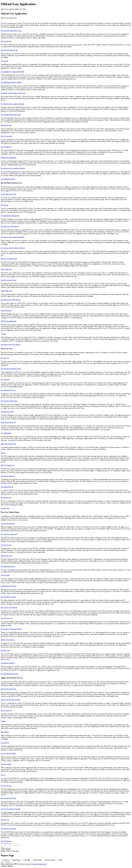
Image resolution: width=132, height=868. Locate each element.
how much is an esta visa (9, 534)
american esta (5, 650)
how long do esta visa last (9, 50)
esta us (3, 453)
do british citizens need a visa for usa (13, 93)
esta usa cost (5, 358)
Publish (8, 849)
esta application (6, 433)
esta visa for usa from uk (9, 607)
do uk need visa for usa (8, 194)
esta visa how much (7, 412)
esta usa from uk (6, 310)
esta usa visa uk (6, 764)
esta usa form (5, 575)
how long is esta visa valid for (11, 300)
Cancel (4, 866)
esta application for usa (8, 390)
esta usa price (5, 379)
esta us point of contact (8, 597)
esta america (5, 732)
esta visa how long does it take (11, 369)
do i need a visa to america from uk (12, 104)
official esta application (9, 9)
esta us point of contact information (13, 72)
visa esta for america (8, 476)
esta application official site (10, 216)
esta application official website (11, 82)
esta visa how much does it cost (11, 31)
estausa (3, 721)
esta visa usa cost (6, 136)
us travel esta (5, 508)
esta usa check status (8, 523)
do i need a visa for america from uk (13, 168)
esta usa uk (4, 61)
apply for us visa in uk (8, 422)
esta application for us (8, 179)
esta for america (6, 147)
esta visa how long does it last (11, 115)
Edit (3, 849)
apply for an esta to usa (8, 280)
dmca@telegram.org (39, 864)
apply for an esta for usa (9, 259)
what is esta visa (6, 41)
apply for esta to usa (7, 465)
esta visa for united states (9, 401)
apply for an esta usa (8, 640)
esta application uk (7, 487)
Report (10, 866)
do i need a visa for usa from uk (11, 629)
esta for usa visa (6, 786)
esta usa (3, 334)
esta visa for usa (6, 545)
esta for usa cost (6, 125)
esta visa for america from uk (10, 700)
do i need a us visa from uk (10, 226)
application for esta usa (8, 586)
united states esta (6, 291)
